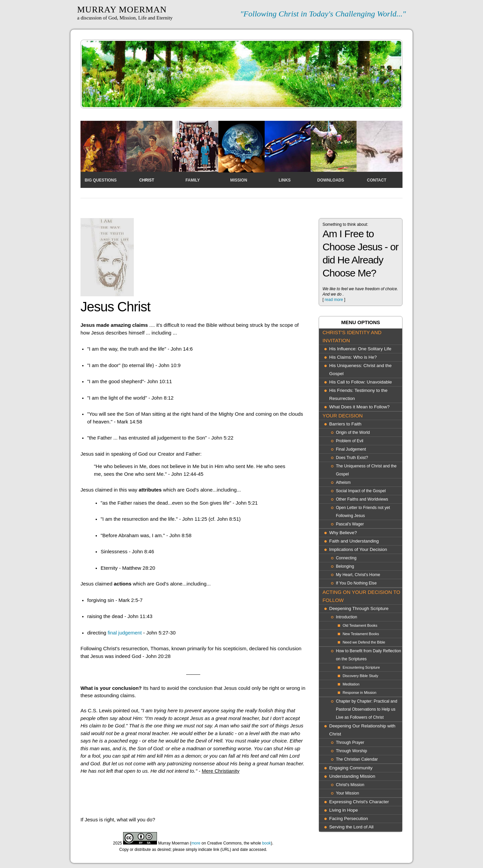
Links (285, 180)
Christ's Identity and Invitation (352, 336)
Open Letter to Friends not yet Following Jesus (363, 512)
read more (334, 300)
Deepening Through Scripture (359, 608)
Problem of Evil (350, 441)
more (196, 843)
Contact (377, 180)
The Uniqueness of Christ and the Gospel (366, 470)
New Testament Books (361, 634)
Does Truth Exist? (352, 458)
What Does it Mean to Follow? (359, 407)
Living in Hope (343, 810)
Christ (147, 180)
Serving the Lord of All (351, 827)
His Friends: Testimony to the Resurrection (358, 394)
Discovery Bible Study (360, 676)
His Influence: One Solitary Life (360, 349)
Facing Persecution (348, 819)
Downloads (331, 180)
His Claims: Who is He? (353, 357)
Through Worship (351, 751)
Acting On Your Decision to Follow (361, 596)
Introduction (346, 617)
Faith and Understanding (354, 541)
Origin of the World (353, 432)
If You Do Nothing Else (356, 583)
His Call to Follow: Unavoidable (360, 382)
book (267, 843)
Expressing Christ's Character (359, 802)
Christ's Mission (350, 785)
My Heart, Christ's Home (358, 575)
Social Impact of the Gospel (361, 491)
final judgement (125, 633)
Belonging (345, 566)
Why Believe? (343, 533)
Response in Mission (359, 693)
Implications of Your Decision (358, 549)
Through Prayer (350, 743)
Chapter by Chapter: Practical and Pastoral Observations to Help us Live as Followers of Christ (366, 709)
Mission (239, 180)
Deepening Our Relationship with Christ (362, 730)
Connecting (346, 558)
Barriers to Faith (345, 424)
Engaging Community (351, 768)
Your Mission (347, 793)
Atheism (343, 482)
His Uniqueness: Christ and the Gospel (360, 370)
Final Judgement (351, 449)
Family (193, 180)
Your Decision (342, 416)
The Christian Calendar (357, 759)
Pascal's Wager (350, 524)
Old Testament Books (360, 625)
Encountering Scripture (361, 667)
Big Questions (100, 180)
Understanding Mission (352, 776)
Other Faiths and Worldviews (362, 499)
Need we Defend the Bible (364, 642)
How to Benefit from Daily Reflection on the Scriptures (368, 655)
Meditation (351, 684)
